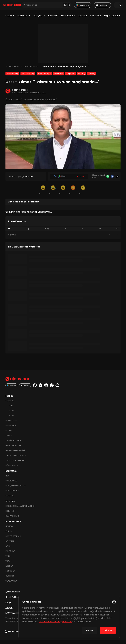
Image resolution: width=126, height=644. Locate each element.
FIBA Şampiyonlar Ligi (16, 489)
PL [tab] (65, 232)
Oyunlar (83, 19)
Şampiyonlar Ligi (14, 444)
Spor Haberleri (12, 70)
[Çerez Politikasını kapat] (114, 602)
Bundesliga (11, 424)
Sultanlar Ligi (12, 520)
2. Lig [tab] (47, 232)
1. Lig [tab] (27, 232)
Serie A (9, 439)
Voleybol (39, 19)
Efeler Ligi (10, 515)
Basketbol (24, 19)
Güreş (9, 535)
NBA (7, 479)
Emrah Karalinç (12, 77)
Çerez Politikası (13, 595)
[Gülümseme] (43, 193)
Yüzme (8, 565)
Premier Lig (11, 429)
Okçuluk (10, 580)
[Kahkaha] (53, 193)
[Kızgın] (73, 193)
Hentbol (9, 530)
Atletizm (10, 545)
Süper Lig (10, 404)
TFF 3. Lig (10, 419)
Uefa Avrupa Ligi (28, 77)
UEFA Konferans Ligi (15, 454)
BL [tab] (117, 232)
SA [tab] (100, 232)
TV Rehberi (96, 19)
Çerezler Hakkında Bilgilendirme (55, 622)
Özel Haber (59, 77)
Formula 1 (53, 19)
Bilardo (9, 570)
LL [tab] (82, 232)
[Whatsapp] (108, 180)
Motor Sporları (13, 540)
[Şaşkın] (83, 193)
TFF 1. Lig (9, 409)
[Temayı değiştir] (116, 7)
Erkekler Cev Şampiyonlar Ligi (20, 510)
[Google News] (69, 180)
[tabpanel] (63, 238)
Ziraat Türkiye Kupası (16, 459)
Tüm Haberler (68, 19)
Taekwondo (11, 585)
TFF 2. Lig (10, 414)
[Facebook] (112, 180)
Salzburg (92, 77)
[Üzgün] (63, 193)
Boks (8, 550)
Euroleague (11, 484)
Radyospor (70, 77)
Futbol (10, 19)
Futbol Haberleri (31, 70)
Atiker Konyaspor (44, 77)
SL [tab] (9, 232)
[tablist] (63, 233)
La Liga (9, 434)
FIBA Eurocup (12, 494)
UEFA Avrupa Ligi (13, 449)
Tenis (8, 560)
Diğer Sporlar (112, 19)
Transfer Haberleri (15, 464)
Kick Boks (10, 555)
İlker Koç (81, 77)
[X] (117, 180)
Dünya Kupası (12, 469)
